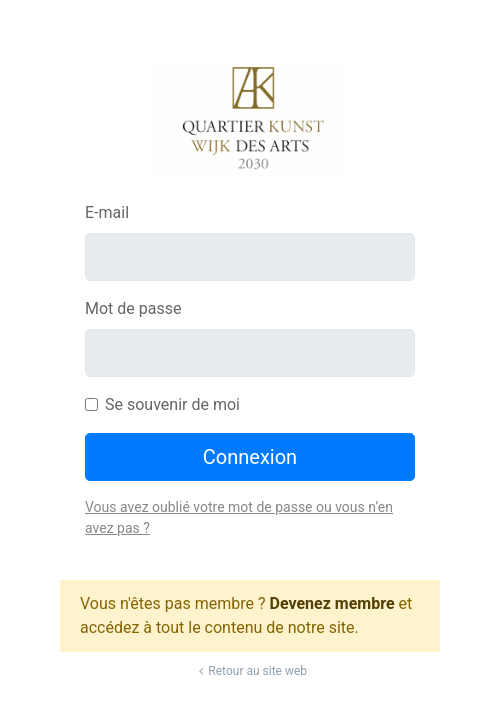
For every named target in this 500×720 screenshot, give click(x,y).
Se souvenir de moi (172, 404)
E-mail (107, 212)
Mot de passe (133, 308)
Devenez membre (332, 603)
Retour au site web (250, 671)
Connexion (250, 457)
